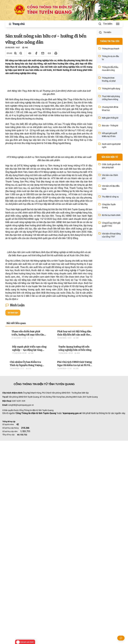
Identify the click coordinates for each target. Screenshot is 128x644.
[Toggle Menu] (118, 24)
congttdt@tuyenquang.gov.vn (21, 608)
